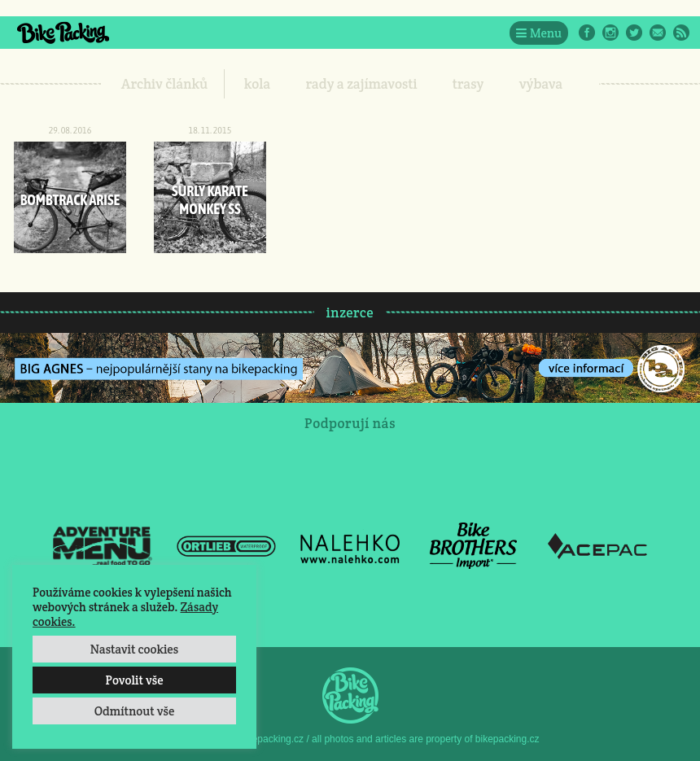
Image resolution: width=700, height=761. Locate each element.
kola (258, 84)
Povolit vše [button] (134, 680)
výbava (541, 84)
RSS (681, 33)
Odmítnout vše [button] (135, 711)
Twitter (634, 33)
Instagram (610, 33)
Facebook (587, 33)
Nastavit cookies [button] (134, 649)
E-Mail (658, 33)
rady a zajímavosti (362, 84)
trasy (468, 84)
